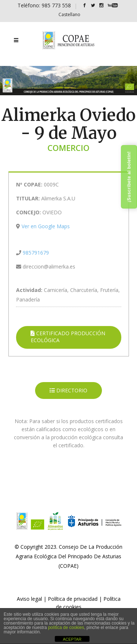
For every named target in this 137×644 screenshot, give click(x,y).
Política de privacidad (73, 599)
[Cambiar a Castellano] (69, 14)
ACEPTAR (72, 639)
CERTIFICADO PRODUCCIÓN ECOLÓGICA (68, 337)
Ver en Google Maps (46, 226)
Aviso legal (29, 599)
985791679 (36, 253)
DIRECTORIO (68, 390)
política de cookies (66, 628)
